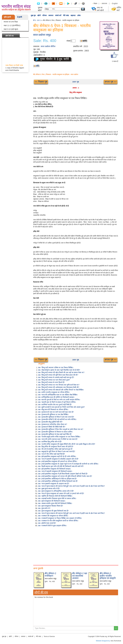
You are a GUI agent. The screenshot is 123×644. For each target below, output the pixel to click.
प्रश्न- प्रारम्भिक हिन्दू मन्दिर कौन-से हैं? (50, 442)
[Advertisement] (76, 545)
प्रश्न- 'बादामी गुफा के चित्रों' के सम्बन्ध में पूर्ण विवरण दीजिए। (57, 402)
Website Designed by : (103, 641)
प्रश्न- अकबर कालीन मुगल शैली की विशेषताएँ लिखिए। (55, 503)
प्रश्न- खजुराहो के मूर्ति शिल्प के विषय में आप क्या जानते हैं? (57, 451)
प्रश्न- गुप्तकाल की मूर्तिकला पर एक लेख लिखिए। (53, 414)
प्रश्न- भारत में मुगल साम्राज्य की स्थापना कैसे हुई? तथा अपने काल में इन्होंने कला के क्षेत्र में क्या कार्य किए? (71, 486)
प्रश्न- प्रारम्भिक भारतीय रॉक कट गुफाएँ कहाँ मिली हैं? (55, 405)
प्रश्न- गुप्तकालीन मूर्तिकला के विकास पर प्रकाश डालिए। (55, 432)
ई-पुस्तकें (20, 17)
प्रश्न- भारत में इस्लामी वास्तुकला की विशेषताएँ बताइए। (55, 471)
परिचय (44, 15)
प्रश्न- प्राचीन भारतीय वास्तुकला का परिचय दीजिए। (54, 392)
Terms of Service (49, 636)
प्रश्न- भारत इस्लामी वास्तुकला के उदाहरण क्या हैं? (54, 484)
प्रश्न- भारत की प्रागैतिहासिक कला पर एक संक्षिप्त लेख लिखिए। (58, 395)
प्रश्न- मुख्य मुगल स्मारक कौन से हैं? (49, 489)
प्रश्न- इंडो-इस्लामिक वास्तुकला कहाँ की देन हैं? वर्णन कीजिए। (57, 456)
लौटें (37, 66)
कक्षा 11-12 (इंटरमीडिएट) (12, 25)
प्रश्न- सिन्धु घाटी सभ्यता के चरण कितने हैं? (51, 382)
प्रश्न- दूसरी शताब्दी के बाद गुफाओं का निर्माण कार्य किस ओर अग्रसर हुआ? (61, 407)
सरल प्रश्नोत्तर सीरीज (48, 46)
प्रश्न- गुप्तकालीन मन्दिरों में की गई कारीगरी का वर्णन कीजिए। (57, 419)
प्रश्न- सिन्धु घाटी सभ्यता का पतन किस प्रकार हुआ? (54, 380)
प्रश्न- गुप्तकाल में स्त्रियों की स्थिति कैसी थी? (52, 427)
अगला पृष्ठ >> (111, 82)
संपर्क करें (58, 15)
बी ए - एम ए (37, 20)
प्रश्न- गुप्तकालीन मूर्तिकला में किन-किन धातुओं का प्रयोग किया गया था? (61, 429)
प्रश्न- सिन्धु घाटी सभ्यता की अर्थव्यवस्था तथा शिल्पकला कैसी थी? (59, 387)
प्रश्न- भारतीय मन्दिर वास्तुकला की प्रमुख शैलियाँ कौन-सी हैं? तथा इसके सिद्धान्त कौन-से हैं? (67, 444)
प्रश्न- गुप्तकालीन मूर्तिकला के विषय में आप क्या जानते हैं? (56, 417)
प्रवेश (79, 15)
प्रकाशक (104, 3)
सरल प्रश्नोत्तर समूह (42, 35)
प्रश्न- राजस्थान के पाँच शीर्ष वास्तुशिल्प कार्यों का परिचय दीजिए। (58, 521)
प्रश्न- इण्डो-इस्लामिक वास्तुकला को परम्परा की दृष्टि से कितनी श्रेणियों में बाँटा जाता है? (65, 476)
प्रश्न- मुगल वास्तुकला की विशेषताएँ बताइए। (52, 501)
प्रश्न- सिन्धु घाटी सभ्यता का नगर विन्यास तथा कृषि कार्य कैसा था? (59, 385)
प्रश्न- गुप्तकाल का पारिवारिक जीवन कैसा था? (53, 424)
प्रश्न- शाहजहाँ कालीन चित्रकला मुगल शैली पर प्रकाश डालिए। (57, 498)
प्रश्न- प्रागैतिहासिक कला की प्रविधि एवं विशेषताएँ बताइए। (56, 397)
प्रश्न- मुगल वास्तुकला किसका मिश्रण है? (51, 506)
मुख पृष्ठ (33, 15)
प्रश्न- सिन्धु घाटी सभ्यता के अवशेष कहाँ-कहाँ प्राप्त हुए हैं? (56, 377)
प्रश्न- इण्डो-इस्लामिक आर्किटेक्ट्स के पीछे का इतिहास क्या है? (57, 479)
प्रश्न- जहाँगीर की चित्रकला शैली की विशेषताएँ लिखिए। (55, 496)
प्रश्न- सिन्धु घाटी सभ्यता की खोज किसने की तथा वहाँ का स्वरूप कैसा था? (61, 372)
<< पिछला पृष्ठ (41, 82)
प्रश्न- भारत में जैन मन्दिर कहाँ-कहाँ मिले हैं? (51, 454)
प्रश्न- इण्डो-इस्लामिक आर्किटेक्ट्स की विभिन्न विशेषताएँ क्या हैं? (58, 481)
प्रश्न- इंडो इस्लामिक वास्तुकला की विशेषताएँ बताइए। (54, 469)
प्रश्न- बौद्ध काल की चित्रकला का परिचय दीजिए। (53, 409)
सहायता (73, 15)
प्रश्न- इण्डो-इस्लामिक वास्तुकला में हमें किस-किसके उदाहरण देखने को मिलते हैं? (63, 474)
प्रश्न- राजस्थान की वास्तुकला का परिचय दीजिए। (53, 516)
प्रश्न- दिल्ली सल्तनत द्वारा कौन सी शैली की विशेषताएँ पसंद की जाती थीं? (61, 466)
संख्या (69, 41)
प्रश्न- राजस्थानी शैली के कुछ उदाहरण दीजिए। (52, 526)
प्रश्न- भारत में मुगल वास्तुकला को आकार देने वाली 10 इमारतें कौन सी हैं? (61, 493)
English (115, 3)
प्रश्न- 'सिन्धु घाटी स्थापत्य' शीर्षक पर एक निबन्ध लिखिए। (56, 368)
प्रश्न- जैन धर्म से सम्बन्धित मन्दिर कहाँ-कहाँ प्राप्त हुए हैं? (55, 449)
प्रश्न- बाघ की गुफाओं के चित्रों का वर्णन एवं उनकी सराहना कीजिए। (59, 400)
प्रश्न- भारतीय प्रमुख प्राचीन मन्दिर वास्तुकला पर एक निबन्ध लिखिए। (59, 437)
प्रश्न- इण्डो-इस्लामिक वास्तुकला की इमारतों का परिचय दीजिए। (58, 461)
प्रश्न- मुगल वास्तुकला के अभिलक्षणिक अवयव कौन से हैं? (56, 491)
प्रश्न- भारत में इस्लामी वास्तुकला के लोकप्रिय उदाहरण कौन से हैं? (58, 459)
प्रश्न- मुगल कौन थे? (44, 508)
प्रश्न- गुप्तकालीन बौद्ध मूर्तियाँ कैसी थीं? (50, 422)
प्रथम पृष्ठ (76, 82)
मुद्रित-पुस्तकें (7, 17)
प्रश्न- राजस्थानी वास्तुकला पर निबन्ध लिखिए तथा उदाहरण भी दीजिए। (60, 518)
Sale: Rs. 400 (45, 41)
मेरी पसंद (66, 15)
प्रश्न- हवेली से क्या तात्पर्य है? (47, 523)
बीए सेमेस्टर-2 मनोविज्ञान (50, 575)
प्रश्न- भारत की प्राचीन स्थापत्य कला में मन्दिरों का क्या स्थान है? (58, 439)
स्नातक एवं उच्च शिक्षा (11, 22)
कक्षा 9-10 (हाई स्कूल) (11, 29)
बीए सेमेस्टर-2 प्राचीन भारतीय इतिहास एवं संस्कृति (108, 576)
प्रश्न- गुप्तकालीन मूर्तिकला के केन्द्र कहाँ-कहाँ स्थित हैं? (55, 434)
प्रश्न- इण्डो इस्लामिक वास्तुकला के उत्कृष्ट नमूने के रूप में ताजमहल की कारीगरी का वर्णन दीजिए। (68, 464)
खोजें (39, 15)
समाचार (51, 15)
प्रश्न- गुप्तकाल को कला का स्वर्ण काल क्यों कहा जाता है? (56, 412)
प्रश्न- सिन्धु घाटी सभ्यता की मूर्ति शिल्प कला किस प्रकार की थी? (58, 375)
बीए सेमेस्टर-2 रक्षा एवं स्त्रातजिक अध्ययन (80, 576)
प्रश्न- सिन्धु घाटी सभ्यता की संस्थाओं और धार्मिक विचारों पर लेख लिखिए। (61, 390)
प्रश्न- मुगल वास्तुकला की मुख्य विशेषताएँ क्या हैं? (53, 511)
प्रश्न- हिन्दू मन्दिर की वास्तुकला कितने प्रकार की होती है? (56, 447)
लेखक (95, 3)
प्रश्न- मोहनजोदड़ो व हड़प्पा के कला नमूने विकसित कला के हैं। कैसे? (59, 370)
